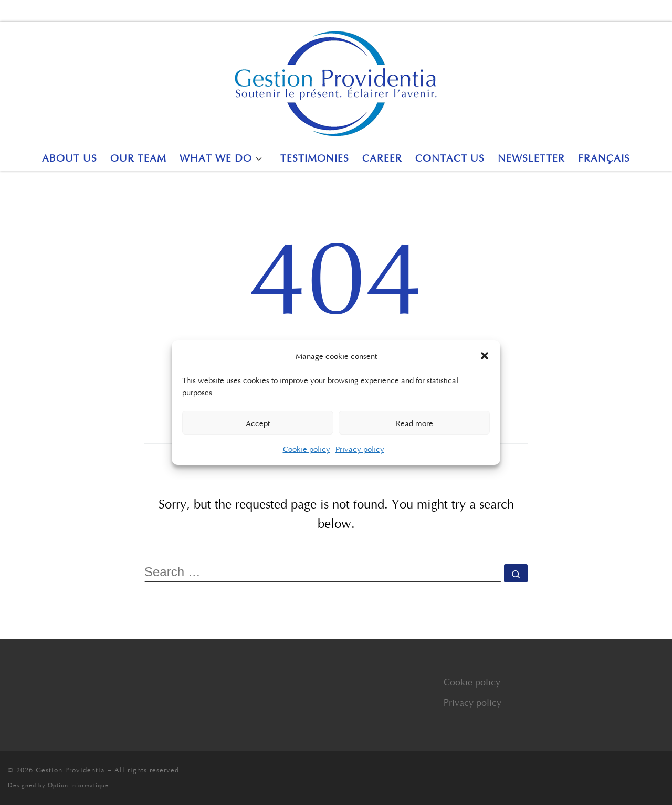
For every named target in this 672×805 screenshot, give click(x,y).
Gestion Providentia (70, 770)
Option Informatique (78, 785)
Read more (414, 423)
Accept (258, 423)
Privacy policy (360, 449)
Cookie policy (307, 449)
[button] (485, 356)
